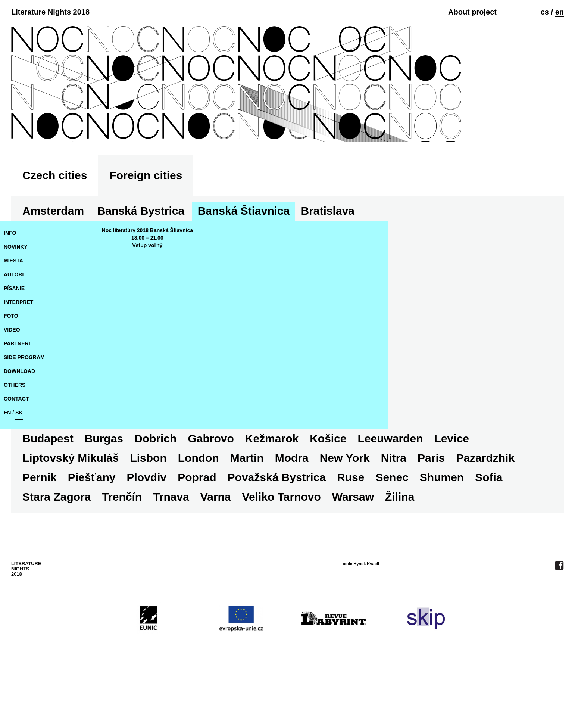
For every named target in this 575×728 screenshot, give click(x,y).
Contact (16, 458)
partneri (17, 402)
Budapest (391, 270)
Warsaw (133, 556)
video (12, 389)
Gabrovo (45, 497)
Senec (187, 536)
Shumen (237, 536)
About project (472, 12)
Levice (286, 497)
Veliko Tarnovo (62, 556)
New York (137, 517)
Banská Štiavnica (244, 270)
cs (545, 12)
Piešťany (387, 517)
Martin (39, 517)
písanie (14, 347)
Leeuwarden (225, 497)
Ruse (146, 536)
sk (19, 472)
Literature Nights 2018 (50, 12)
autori (14, 333)
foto (11, 375)
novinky (16, 306)
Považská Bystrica (72, 536)
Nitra (186, 517)
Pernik (335, 517)
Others (15, 444)
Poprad (493, 517)
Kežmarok (106, 497)
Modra (84, 517)
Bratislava (327, 270)
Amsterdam (53, 270)
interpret (18, 361)
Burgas (447, 270)
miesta (13, 320)
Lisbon (441, 497)
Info (10, 292)
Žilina (180, 556)
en (560, 12)
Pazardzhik (278, 517)
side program (24, 416)
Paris (223, 517)
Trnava (457, 536)
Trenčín (408, 536)
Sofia (284, 536)
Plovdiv (442, 517)
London (491, 497)
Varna (502, 536)
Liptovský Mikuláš (363, 497)
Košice (163, 497)
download (19, 430)
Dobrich (499, 270)
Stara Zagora (343, 536)
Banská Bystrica (141, 270)
